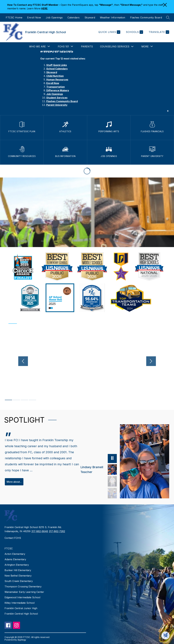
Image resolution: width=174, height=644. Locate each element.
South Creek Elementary (19, 581)
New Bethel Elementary (18, 576)
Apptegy (22, 640)
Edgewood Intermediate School (22, 597)
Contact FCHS (13, 538)
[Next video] (151, 361)
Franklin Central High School (21, 614)
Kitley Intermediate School (20, 603)
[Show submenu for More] (145, 46)
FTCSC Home (14, 18)
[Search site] (168, 18)
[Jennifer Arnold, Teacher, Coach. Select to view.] (112, 481)
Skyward (90, 18)
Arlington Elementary (17, 565)
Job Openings (54, 18)
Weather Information (113, 18)
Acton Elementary (15, 554)
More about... (14, 482)
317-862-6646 (40, 531)
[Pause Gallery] (168, 111)
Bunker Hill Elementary (18, 570)
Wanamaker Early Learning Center (24, 592)
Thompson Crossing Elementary (23, 586)
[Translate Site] (159, 32)
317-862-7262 (57, 531)
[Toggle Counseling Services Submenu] (132, 47)
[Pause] (112, 458)
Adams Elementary (15, 559)
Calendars (74, 18)
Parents (87, 46)
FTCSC (9, 548)
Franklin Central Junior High (21, 608)
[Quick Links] (109, 32)
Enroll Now (34, 18)
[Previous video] (23, 361)
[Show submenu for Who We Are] (37, 46)
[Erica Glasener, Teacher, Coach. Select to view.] (112, 493)
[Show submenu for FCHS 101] (63, 46)
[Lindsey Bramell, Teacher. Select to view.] (99, 469)
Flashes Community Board (146, 18)
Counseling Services (115, 46)
